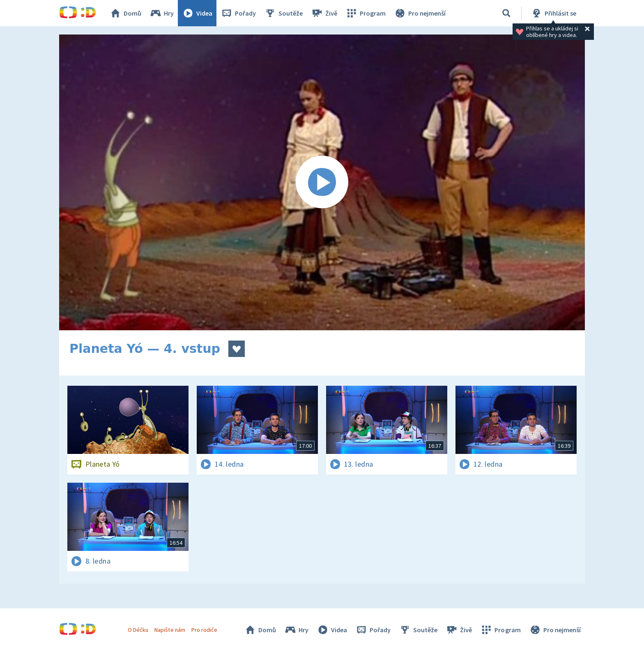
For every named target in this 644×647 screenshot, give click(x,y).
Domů (125, 13)
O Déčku (138, 630)
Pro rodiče (204, 630)
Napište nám (170, 630)
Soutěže (283, 13)
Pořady (238, 13)
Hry (162, 13)
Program (366, 13)
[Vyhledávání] (506, 13)
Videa (197, 13)
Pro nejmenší (420, 13)
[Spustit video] (322, 182)
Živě (324, 13)
